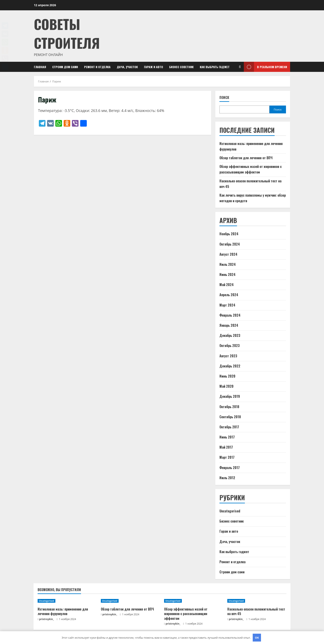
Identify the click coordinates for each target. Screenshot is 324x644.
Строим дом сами (65, 67)
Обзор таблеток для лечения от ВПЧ (246, 158)
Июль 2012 (227, 478)
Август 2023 (228, 356)
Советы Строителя (67, 33)
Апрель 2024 (229, 295)
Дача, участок (127, 67)
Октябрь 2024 (230, 244)
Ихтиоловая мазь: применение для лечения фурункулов (63, 611)
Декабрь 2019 (230, 396)
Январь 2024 (229, 325)
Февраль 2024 (230, 315)
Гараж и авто (154, 67)
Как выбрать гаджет (215, 67)
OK (257, 638)
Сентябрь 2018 (230, 417)
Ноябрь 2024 (229, 234)
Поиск (224, 98)
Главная (40, 67)
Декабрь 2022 (230, 366)
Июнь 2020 (227, 376)
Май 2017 (226, 447)
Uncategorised (230, 511)
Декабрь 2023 (230, 335)
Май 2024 (227, 285)
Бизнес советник (181, 67)
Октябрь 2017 (229, 427)
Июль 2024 (228, 264)
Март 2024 (227, 305)
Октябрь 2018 (229, 407)
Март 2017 (227, 457)
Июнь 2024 (228, 274)
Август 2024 (228, 254)
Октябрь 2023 (230, 346)
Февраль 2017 (230, 468)
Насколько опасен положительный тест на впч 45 (256, 611)
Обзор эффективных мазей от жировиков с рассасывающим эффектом (186, 614)
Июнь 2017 (227, 437)
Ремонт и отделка (97, 67)
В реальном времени (265, 67)
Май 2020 (226, 386)
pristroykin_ (47, 619)
